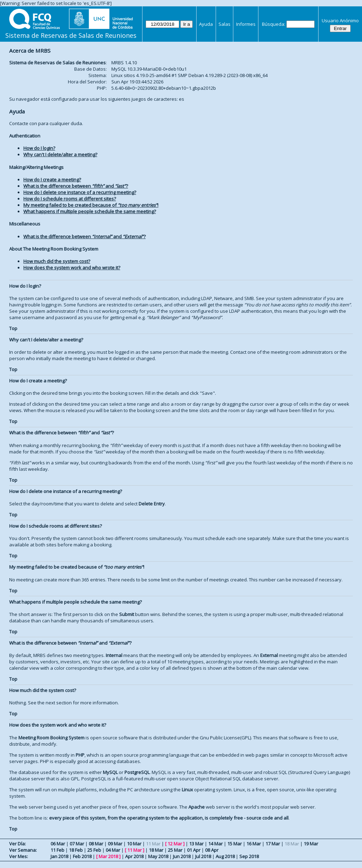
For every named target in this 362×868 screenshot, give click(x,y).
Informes (246, 24)
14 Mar (215, 844)
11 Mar (135, 850)
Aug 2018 (225, 856)
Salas (224, 24)
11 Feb (57, 850)
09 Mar (115, 844)
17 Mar (273, 844)
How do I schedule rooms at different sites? (70, 199)
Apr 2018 (134, 856)
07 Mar (77, 844)
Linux (187, 790)
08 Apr (212, 850)
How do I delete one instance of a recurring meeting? (80, 192)
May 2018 (158, 856)
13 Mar (196, 844)
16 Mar (254, 844)
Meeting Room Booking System (51, 738)
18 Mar (156, 850)
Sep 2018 (249, 856)
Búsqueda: (274, 24)
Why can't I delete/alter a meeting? (60, 154)
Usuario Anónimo (340, 20)
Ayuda (206, 24)
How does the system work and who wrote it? (72, 268)
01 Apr (194, 850)
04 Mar (113, 850)
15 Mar (235, 844)
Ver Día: (17, 844)
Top (13, 328)
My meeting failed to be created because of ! (91, 205)
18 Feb (76, 850)
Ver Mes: (19, 856)
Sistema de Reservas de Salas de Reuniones (71, 35)
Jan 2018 (59, 856)
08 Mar (96, 844)
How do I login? (39, 148)
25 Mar (175, 850)
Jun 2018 (182, 856)
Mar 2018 (108, 856)
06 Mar (58, 844)
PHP (80, 755)
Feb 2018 (82, 856)
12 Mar (175, 844)
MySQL (110, 772)
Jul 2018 (203, 856)
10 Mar (134, 844)
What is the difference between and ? (76, 186)
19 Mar (311, 844)
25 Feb (94, 850)
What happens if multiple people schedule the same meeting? (90, 211)
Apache (197, 807)
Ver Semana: (23, 850)
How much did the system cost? (57, 261)
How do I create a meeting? (52, 180)
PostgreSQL (137, 772)
